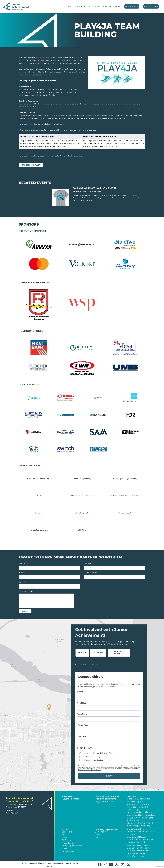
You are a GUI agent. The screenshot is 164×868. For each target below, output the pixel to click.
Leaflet (138, 790)
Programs (94, 7)
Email (22, 573)
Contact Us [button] (12, 810)
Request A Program (119, 653)
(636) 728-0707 (13, 813)
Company (82, 736)
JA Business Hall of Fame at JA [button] (141, 815)
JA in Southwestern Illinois (139, 851)
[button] (84, 7)
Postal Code (83, 725)
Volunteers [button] (68, 796)
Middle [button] (98, 835)
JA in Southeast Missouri (138, 845)
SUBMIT (109, 776)
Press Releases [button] (69, 843)
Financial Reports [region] (135, 802)
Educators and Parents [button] (107, 796)
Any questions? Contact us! (87, 664)
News (118, 7)
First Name (24, 563)
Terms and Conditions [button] (30, 863)
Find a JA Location (135, 856)
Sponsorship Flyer (31, 165)
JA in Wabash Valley (136, 853)
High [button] (97, 837)
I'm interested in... (26, 591)
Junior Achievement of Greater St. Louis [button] (142, 833)
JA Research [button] (68, 840)
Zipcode (23, 582)
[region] (82, 141)
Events (106, 7)
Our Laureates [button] (69, 851)
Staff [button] (64, 835)
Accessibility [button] (58, 863)
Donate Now (132, 6)
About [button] (65, 829)
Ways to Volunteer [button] (71, 799)
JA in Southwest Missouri (139, 848)
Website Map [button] (70, 863)
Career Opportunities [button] (72, 846)
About (80, 7)
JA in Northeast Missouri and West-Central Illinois (140, 841)
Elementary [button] (100, 832)
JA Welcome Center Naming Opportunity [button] (140, 819)
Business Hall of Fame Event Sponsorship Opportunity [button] (140, 824)
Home (71, 7)
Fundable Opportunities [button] (138, 799)
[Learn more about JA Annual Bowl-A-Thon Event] (109, 188)
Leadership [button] (67, 832)
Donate (82, 653)
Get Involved (151, 6)
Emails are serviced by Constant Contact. (89, 770)
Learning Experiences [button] (106, 829)
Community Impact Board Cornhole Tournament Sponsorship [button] (139, 807)
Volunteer (98, 653)
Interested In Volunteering (92, 760)
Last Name (89, 563)
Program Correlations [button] (105, 802)
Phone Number (91, 573)
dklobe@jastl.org (75, 156)
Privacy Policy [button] (46, 863)
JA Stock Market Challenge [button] (140, 812)
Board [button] (65, 837)
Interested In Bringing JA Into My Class (98, 753)
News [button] (65, 849)
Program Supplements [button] (105, 799)
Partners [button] (132, 796)
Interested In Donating (91, 757)
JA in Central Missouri (137, 837)
